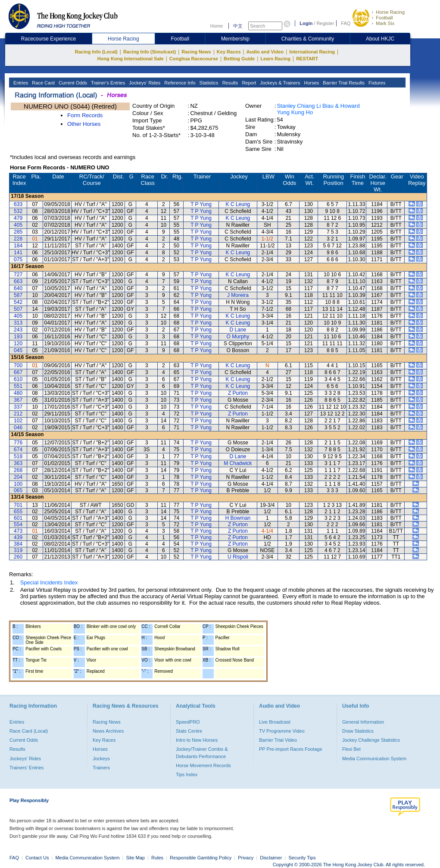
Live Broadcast (275, 722)
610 (18, 379)
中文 (238, 26)
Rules (158, 858)
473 (18, 531)
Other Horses (84, 124)
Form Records (85, 115)
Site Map (136, 858)
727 (18, 275)
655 (18, 512)
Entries (20, 83)
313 (18, 323)
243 (18, 330)
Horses (311, 83)
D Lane (238, 330)
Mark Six (385, 23)
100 (18, 484)
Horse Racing (390, 12)
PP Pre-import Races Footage (291, 749)
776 (18, 443)
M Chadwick (238, 463)
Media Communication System (374, 759)
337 (18, 407)
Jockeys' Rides (144, 83)
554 (18, 525)
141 (18, 253)
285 (18, 232)
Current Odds (72, 83)
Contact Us (37, 858)
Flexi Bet (351, 749)
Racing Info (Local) (96, 52)
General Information (363, 722)
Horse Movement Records (203, 765)
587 (18, 295)
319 (18, 550)
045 (18, 350)
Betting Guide (239, 59)
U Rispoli (238, 557)
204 (18, 477)
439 (18, 537)
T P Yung (201, 204)
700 (18, 365)
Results (230, 83)
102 (18, 421)
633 (18, 204)
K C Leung (238, 204)
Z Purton (238, 393)
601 (18, 518)
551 (18, 386)
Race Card (43, 83)
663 (18, 281)
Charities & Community (308, 39)
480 (18, 393)
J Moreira (238, 295)
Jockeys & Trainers (279, 83)
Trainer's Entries (107, 83)
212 (18, 414)
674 (18, 450)
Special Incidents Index (49, 582)
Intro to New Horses (197, 740)
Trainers (101, 768)
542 (18, 302)
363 (18, 463)
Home (217, 26)
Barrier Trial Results (343, 83)
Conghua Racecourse (194, 59)
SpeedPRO (188, 722)
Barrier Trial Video (278, 740)
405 (18, 225)
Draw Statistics (358, 731)
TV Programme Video (282, 731)
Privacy (246, 858)
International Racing (312, 52)
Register (325, 23)
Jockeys (101, 759)
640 (18, 288)
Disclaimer (271, 858)
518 (18, 456)
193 (18, 337)
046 (18, 428)
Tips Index (187, 774)
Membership (235, 39)
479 (18, 218)
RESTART (307, 59)
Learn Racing (275, 59)
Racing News (196, 52)
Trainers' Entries (27, 768)
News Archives (108, 731)
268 (18, 470)
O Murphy (238, 337)
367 (18, 400)
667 (18, 372)
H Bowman (238, 518)
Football (384, 18)
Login (306, 23)
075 (18, 259)
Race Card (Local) (29, 731)
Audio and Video (265, 52)
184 (18, 246)
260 (18, 557)
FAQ (346, 23)
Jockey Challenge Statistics (371, 740)
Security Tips (302, 858)
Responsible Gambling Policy (201, 858)
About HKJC (380, 39)
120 (18, 343)
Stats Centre (189, 731)
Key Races (229, 52)
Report (248, 83)
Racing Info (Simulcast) (150, 52)
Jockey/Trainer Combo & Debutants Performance (202, 752)
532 (18, 211)
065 (18, 490)
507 (18, 309)
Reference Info (179, 83)
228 (18, 239)
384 (18, 544)
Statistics (208, 83)
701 (18, 505)
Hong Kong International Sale (131, 59)
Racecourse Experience (48, 39)
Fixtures (376, 83)
